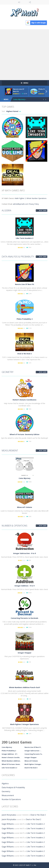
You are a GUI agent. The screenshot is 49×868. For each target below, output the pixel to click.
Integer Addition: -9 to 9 (24, 586)
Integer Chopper (25, 653)
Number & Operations (15, 526)
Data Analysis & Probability (18, 257)
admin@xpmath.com (21, 204)
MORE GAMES (43, 211)
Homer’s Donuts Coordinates (24, 400)
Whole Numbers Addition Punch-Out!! (24, 687)
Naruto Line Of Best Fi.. (33, 747)
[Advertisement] (24, 55)
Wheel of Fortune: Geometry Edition (24, 434)
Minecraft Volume (25, 507)
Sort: (3, 111)
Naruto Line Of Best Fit (25, 284)
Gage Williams (8, 824)
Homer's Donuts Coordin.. (11, 758)
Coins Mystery (19, 99)
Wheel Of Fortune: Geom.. (11, 764)
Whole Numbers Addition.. (11, 761)
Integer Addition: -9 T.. (10, 754)
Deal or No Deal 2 (24, 354)
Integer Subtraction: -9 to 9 (24, 553)
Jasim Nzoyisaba (9, 815)
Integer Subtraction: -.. (33, 751)
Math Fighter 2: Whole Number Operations (31, 198)
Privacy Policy (34, 204)
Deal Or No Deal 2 (31, 768)
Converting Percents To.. (34, 754)
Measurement (10, 451)
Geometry (8, 372)
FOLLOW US (30, 2)
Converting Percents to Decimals (24, 618)
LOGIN (19, 2)
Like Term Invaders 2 (24, 238)
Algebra (6, 210)
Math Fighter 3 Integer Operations (24, 724)
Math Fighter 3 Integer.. (33, 764)
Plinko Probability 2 (25, 319)
